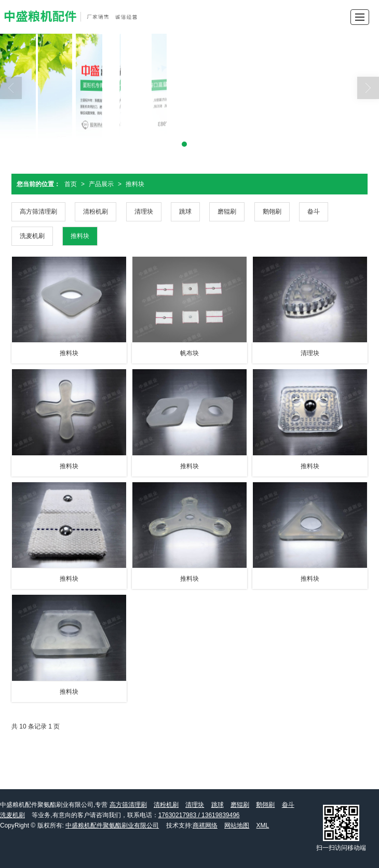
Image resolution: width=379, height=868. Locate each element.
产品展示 (101, 184)
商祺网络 (205, 825)
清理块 (144, 212)
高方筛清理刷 (38, 212)
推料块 (135, 184)
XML (263, 825)
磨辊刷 (227, 212)
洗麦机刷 (32, 236)
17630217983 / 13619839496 (199, 815)
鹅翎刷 (272, 212)
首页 (71, 184)
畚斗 (314, 212)
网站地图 (237, 825)
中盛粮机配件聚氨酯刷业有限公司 (112, 825)
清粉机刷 (96, 212)
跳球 (185, 212)
